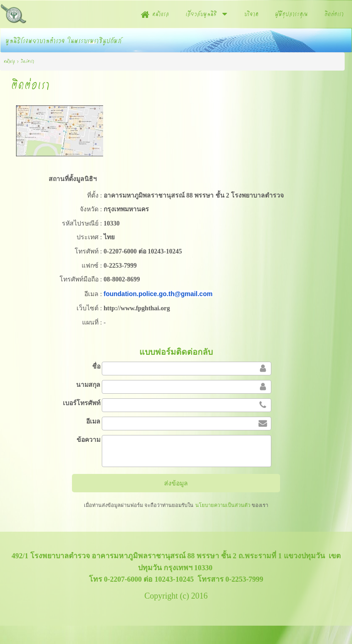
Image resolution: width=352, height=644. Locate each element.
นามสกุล (88, 385)
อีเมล (93, 421)
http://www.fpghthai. (132, 308)
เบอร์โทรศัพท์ (82, 403)
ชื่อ (96, 366)
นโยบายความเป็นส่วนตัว (222, 505)
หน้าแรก (9, 61)
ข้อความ (88, 440)
